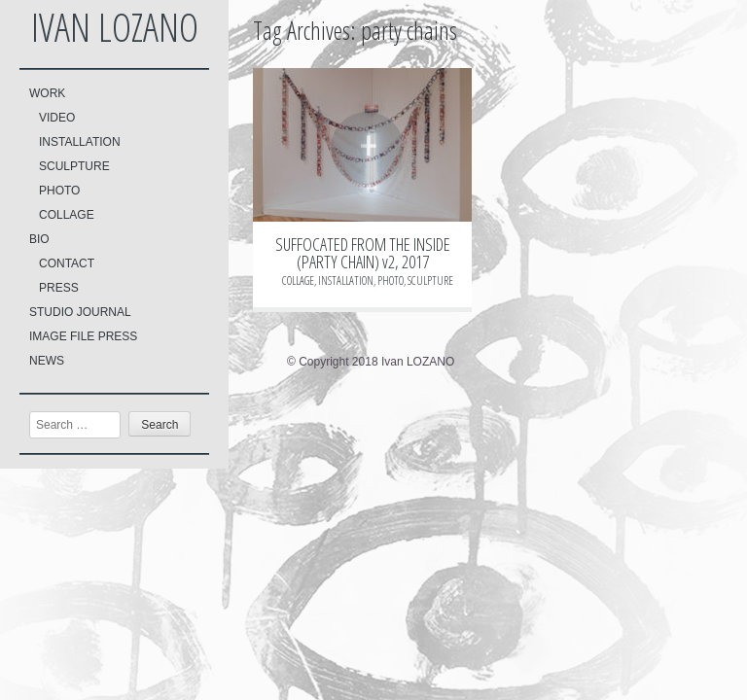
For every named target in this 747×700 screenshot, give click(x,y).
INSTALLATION (80, 142)
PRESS (59, 288)
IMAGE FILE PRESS (83, 336)
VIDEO (57, 118)
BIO (39, 239)
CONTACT (67, 263)
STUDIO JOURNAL (80, 312)
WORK (47, 93)
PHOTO (59, 191)
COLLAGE (67, 215)
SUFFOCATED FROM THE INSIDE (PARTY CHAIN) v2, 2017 (363, 253)
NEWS (47, 361)
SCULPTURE (74, 166)
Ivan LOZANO (115, 27)
